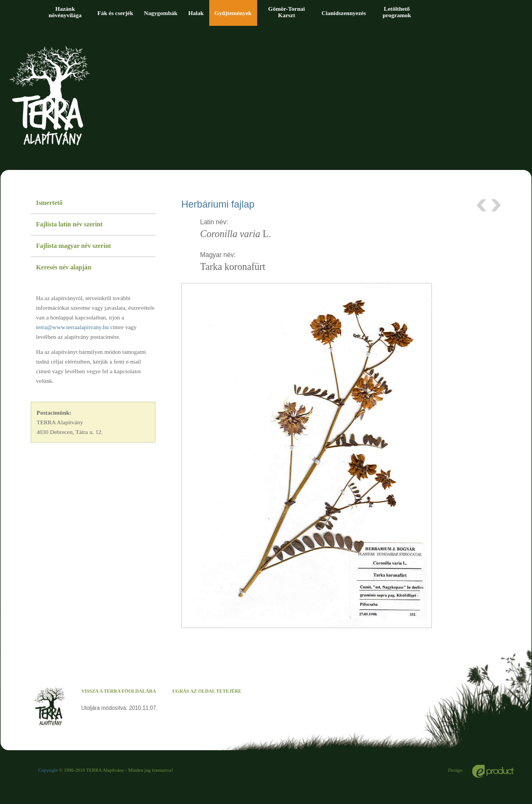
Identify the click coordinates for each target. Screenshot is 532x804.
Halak (196, 13)
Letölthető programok (397, 12)
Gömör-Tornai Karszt (287, 12)
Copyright (48, 770)
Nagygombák (161, 13)
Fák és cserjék (115, 13)
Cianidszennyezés (344, 13)
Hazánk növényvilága (65, 12)
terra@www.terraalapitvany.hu (72, 327)
